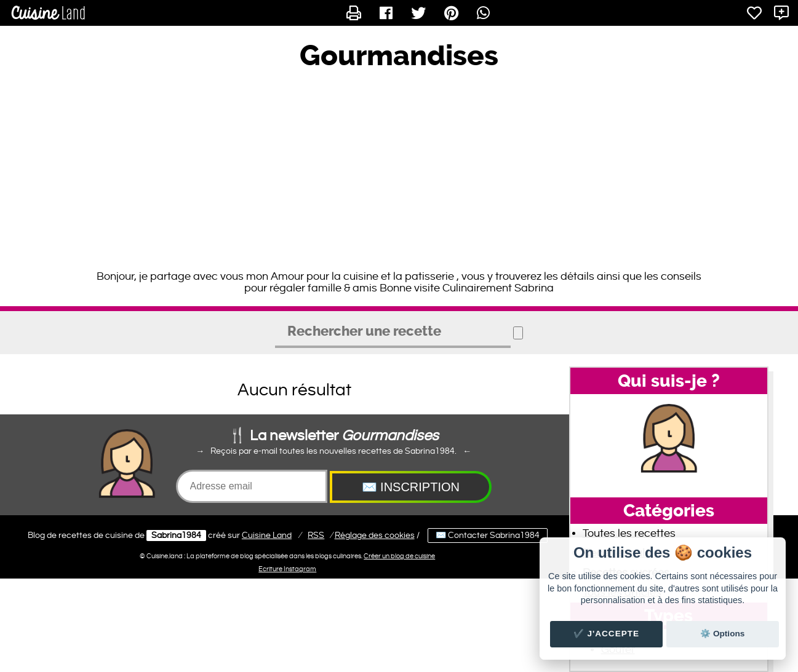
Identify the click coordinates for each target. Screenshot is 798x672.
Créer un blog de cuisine (399, 556)
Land (267, 536)
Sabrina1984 (176, 536)
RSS (316, 536)
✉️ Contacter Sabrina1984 (488, 536)
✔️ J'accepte (607, 634)
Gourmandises (399, 56)
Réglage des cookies (375, 536)
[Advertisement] (399, 172)
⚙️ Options (722, 634)
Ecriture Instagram (287, 569)
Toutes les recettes (629, 533)
